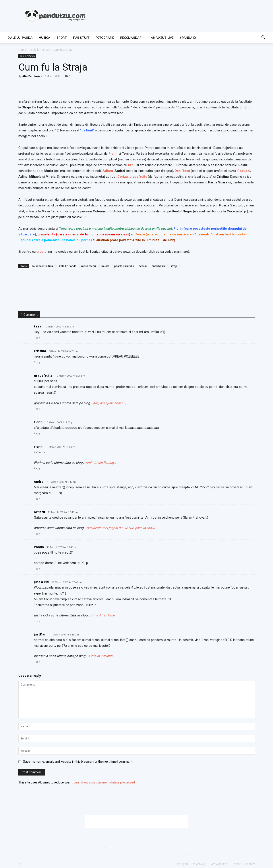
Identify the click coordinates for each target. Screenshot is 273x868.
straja (174, 266)
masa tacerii (89, 266)
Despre (236, 864)
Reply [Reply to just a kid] (37, 621)
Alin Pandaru (31, 76)
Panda (39, 547)
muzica (45, 38)
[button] (263, 38)
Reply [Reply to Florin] (37, 434)
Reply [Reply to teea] (37, 338)
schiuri (143, 266)
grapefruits (138, 177)
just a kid (41, 582)
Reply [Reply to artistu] (37, 534)
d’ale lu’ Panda (20, 38)
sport (62, 38)
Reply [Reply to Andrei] (37, 499)
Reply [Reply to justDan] (37, 662)
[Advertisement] (137, 821)
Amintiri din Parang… (101, 463)
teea (38, 326)
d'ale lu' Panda (40, 50)
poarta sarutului (124, 266)
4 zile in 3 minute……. (104, 656)
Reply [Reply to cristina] (37, 362)
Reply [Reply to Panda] (37, 569)
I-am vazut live (161, 38)
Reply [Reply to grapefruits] (37, 409)
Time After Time (103, 615)
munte (105, 266)
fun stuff (81, 38)
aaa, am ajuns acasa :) (109, 403)
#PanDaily (188, 38)
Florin (38, 422)
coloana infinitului (43, 266)
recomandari (131, 38)
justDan (40, 634)
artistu (39, 512)
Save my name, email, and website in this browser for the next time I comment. (78, 762)
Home (22, 50)
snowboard (159, 266)
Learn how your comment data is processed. (105, 782)
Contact (250, 864)
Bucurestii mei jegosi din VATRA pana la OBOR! (121, 528)
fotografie (105, 38)
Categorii (183, 864)
